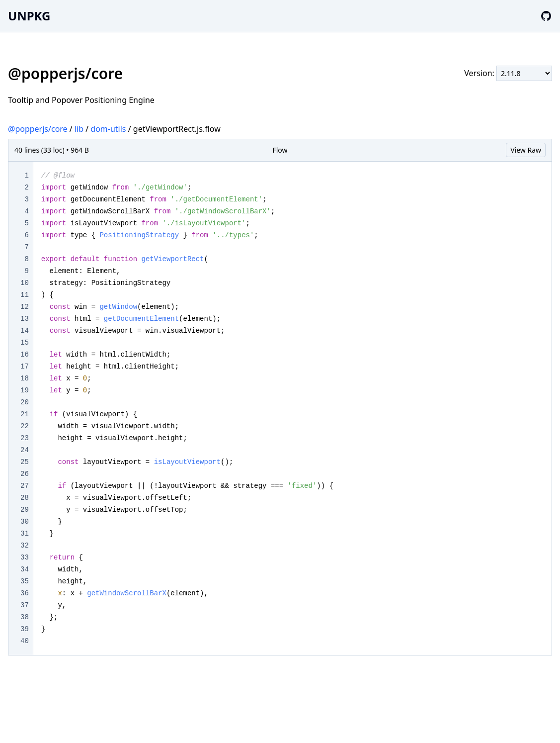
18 (25, 378)
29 (25, 510)
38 (25, 617)
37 (25, 605)
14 (25, 331)
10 (25, 283)
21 (25, 414)
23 (25, 438)
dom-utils (108, 129)
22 (25, 426)
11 (25, 295)
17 (25, 367)
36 (25, 593)
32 (25, 546)
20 (25, 402)
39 (25, 629)
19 (25, 390)
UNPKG (29, 16)
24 (25, 450)
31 (25, 534)
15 (25, 343)
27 (25, 486)
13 (25, 319)
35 (25, 581)
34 (25, 569)
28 (25, 498)
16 (25, 355)
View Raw (526, 150)
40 (25, 641)
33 (25, 557)
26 (25, 474)
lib (79, 129)
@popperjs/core (38, 129)
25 (25, 462)
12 (25, 307)
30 (25, 522)
